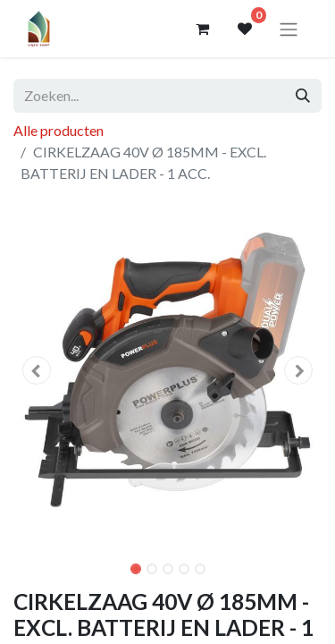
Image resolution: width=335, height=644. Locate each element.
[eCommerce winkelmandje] (202, 29)
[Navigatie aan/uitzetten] (289, 29)
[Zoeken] (303, 96)
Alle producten (59, 130)
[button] (37, 370)
